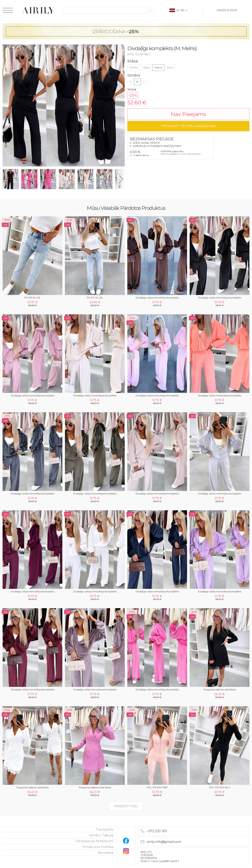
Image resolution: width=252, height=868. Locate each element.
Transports (105, 829)
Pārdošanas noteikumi (94, 841)
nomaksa (106, 853)
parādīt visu (126, 806)
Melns (158, 68)
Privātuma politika (98, 847)
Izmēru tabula (101, 835)
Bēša (146, 68)
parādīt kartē (169, 861)
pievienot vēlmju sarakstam (188, 126)
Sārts (170, 68)
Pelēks (134, 68)
